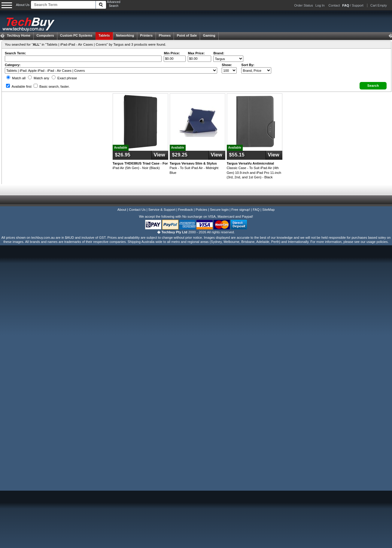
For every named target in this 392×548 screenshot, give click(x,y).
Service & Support (162, 210)
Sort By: (248, 65)
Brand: (219, 53)
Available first (19, 86)
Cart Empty (379, 5)
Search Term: (15, 53)
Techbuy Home (19, 35)
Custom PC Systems (76, 35)
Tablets (104, 35)
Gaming (209, 35)
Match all (16, 78)
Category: (13, 65)
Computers (45, 35)
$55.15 (237, 155)
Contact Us (137, 210)
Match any (39, 78)
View (160, 155)
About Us (23, 5)
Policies (201, 210)
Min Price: (172, 53)
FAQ (256, 210)
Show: (227, 65)
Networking (125, 35)
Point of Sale (187, 35)
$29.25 (180, 155)
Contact (334, 5)
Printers (147, 35)
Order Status (304, 5)
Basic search (52, 86)
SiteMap (268, 210)
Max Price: (196, 53)
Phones (165, 35)
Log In (320, 5)
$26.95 (123, 155)
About (122, 210)
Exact (64, 78)
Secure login (219, 210)
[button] (373, 86)
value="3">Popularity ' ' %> (256, 70)
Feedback (185, 210)
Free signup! (241, 210)
